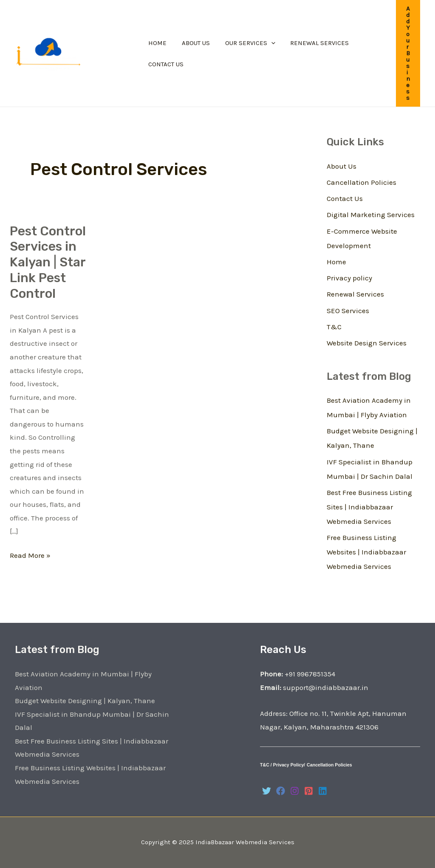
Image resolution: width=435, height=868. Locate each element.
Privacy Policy (288, 765)
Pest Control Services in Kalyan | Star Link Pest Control (48, 263)
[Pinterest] (309, 791)
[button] (408, 53)
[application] (265, 43)
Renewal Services (355, 294)
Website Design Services (367, 343)
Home (336, 262)
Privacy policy (349, 278)
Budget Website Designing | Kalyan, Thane (85, 701)
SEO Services (348, 311)
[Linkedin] (323, 791)
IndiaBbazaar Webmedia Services (245, 842)
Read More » (30, 554)
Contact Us (345, 198)
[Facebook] (281, 791)
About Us (342, 166)
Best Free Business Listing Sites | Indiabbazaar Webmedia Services (369, 507)
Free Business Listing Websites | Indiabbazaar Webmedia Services (366, 552)
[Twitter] (267, 791)
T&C (334, 327)
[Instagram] (295, 791)
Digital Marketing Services (371, 215)
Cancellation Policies (362, 182)
